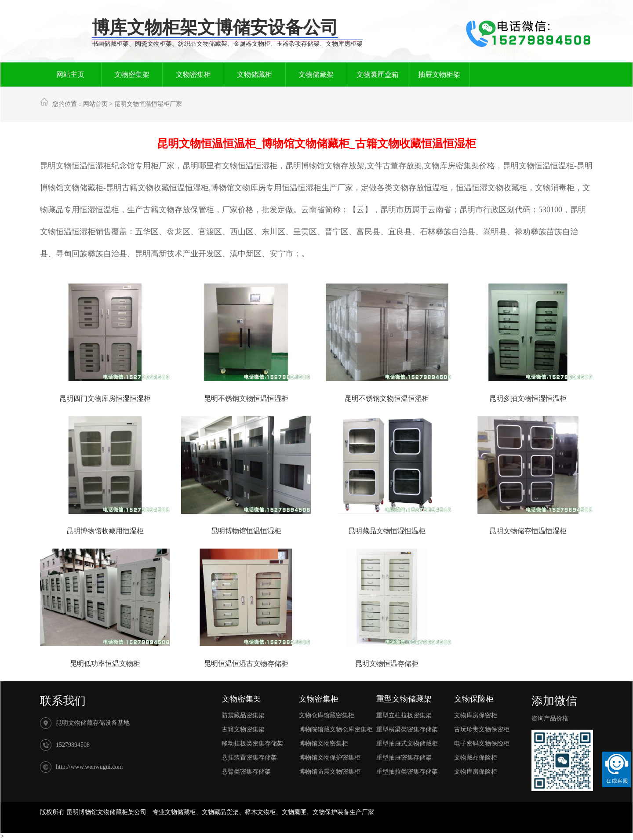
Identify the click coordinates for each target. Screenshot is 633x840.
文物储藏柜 (255, 75)
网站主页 (70, 75)
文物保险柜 (474, 699)
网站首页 (95, 104)
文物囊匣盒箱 (378, 75)
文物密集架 (132, 75)
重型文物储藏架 (404, 699)
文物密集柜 (193, 75)
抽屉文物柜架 (439, 75)
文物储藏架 (316, 75)
